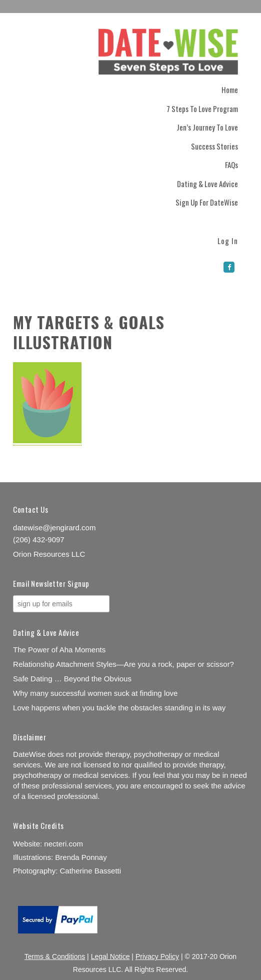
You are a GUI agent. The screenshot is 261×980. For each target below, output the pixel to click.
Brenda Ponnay (81, 857)
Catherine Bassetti (91, 871)
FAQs (231, 165)
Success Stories (214, 146)
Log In (228, 240)
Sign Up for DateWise (207, 202)
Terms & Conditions (55, 956)
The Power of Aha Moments (59, 650)
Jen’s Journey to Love (207, 127)
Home (230, 90)
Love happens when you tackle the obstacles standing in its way (119, 708)
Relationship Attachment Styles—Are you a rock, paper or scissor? (123, 664)
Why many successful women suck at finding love (95, 693)
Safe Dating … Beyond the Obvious (72, 679)
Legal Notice (110, 956)
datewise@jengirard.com (54, 528)
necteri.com (63, 844)
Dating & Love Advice (207, 184)
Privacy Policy (157, 956)
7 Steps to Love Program (202, 109)
